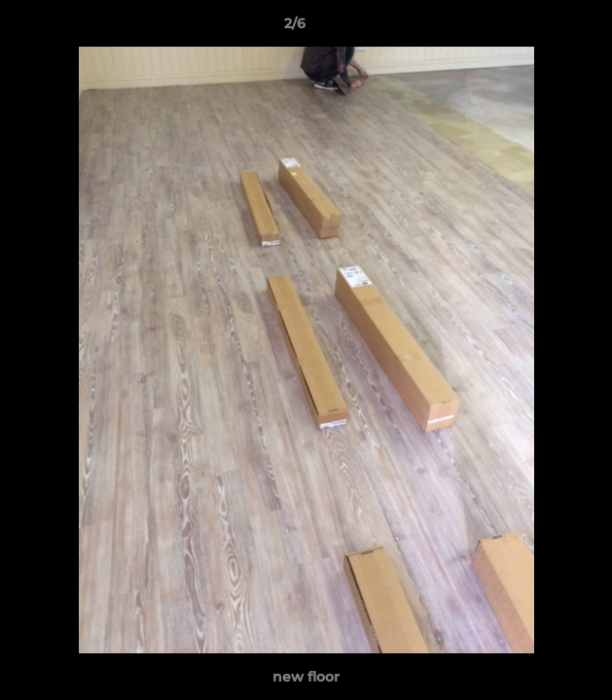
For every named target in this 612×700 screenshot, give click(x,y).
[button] (542, 28)
